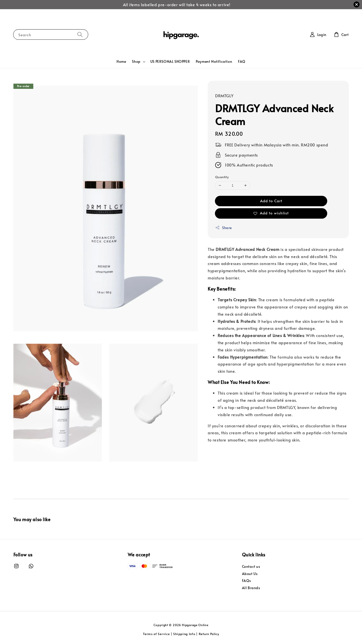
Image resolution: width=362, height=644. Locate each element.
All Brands (251, 588)
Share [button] (223, 228)
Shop (136, 62)
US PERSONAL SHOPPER (170, 61)
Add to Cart (271, 201)
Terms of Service (156, 634)
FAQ (242, 61)
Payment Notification (214, 61)
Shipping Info (184, 634)
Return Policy (209, 634)
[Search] (80, 34)
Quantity (222, 177)
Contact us (251, 567)
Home (121, 61)
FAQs (246, 581)
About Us (250, 574)
